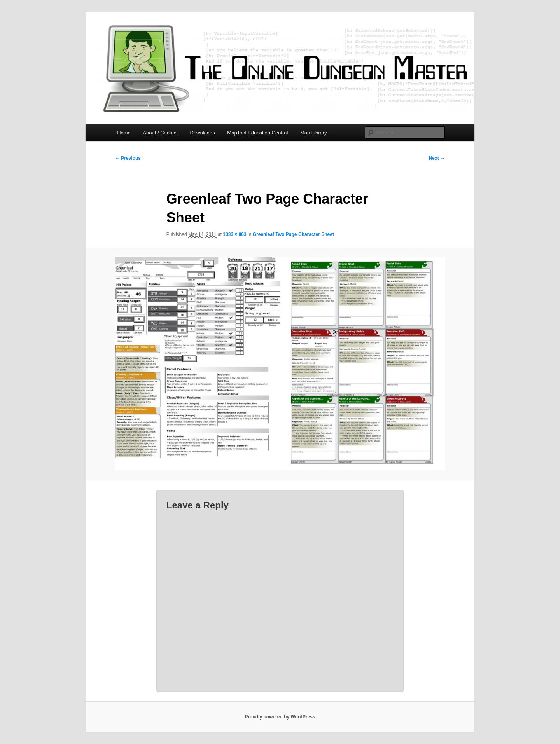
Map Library (314, 133)
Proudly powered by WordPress (280, 717)
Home (124, 133)
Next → (437, 158)
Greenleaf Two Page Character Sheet (293, 234)
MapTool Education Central (257, 133)
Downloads (203, 133)
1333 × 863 (234, 234)
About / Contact (160, 133)
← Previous (128, 158)
